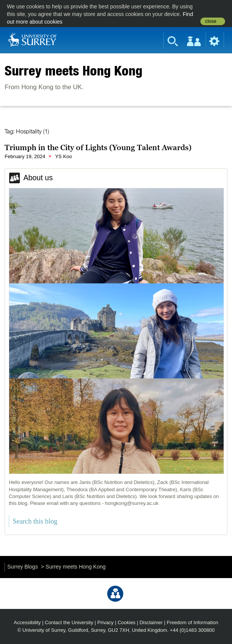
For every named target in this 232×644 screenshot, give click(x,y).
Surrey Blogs (23, 567)
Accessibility (27, 622)
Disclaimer (151, 622)
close (211, 21)
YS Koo (63, 156)
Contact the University (69, 622)
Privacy (106, 622)
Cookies (126, 622)
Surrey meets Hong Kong (73, 70)
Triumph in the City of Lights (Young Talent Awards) (98, 147)
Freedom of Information (193, 622)
